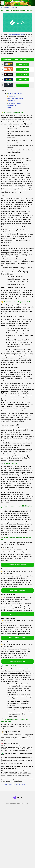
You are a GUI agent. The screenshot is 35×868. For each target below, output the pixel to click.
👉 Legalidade (11, 101)
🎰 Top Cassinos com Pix (14, 103)
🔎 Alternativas (11, 105)
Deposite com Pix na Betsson (17, 661)
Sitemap (26, 803)
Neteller (18, 785)
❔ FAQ (9, 108)
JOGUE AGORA (23, 64)
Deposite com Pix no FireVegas (17, 590)
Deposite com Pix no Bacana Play (17, 614)
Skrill (6, 785)
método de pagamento (16, 34)
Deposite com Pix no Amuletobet (17, 638)
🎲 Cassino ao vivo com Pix (15, 98)
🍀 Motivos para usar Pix (14, 94)
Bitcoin (23, 785)
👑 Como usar (11, 96)
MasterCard (12, 785)
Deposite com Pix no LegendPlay (17, 565)
